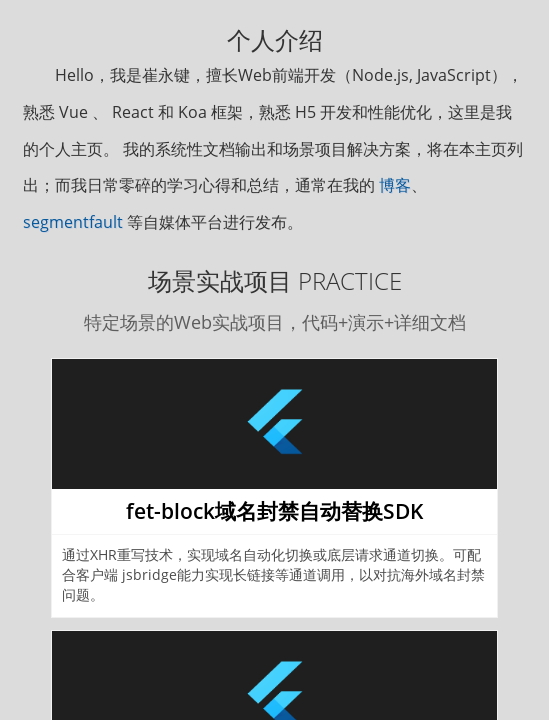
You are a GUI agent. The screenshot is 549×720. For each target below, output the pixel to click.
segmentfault (73, 222)
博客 (395, 185)
